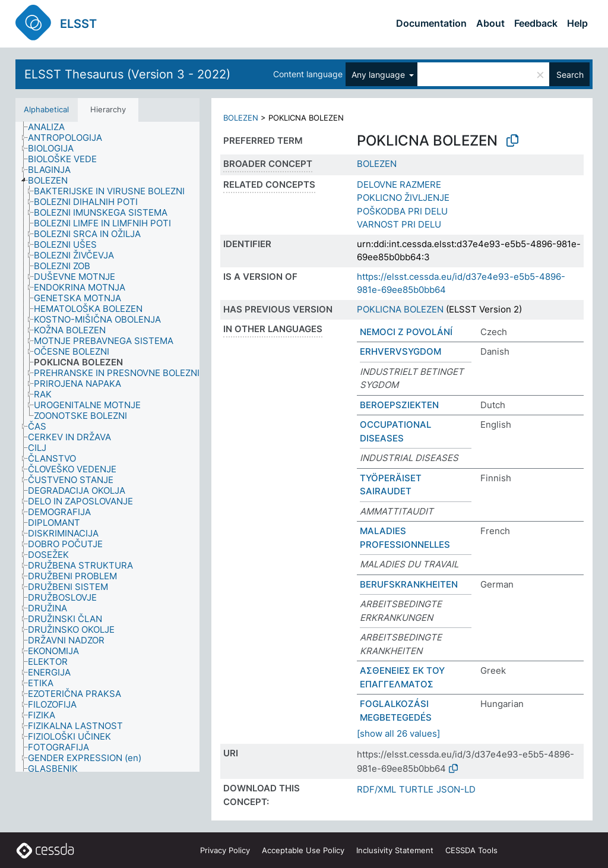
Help (577, 23)
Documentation (431, 23)
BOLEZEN (241, 118)
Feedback (536, 23)
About (490, 23)
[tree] (107, 447)
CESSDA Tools (471, 850)
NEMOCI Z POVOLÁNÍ (406, 332)
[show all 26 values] (398, 733)
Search (570, 75)
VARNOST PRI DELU (399, 224)
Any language (379, 75)
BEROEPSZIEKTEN (399, 405)
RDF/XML (376, 789)
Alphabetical (46, 109)
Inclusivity (395, 850)
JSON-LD (456, 789)
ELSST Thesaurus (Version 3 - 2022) (127, 74)
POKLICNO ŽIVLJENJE (403, 198)
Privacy (225, 850)
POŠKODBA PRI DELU (402, 211)
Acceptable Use (303, 850)
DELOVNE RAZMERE (399, 184)
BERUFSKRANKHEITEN (409, 584)
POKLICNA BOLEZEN (400, 309)
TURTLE (416, 789)
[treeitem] (51, 127)
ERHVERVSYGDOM (400, 351)
